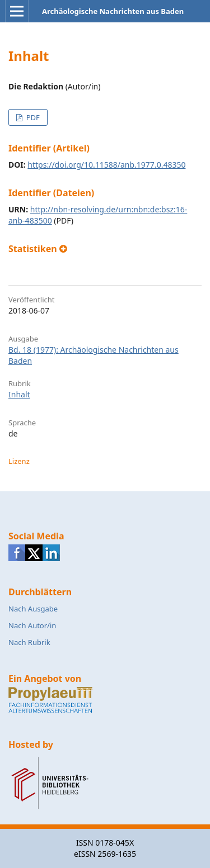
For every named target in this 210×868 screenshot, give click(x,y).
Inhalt (19, 394)
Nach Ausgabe (33, 609)
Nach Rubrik (29, 642)
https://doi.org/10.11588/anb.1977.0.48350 (106, 165)
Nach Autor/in (32, 625)
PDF (32, 117)
